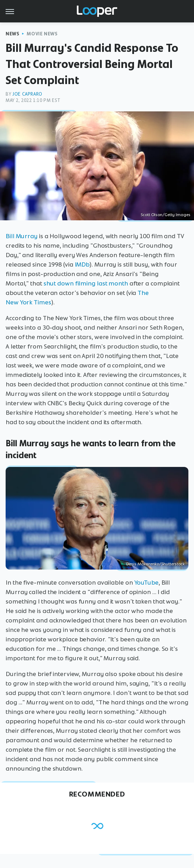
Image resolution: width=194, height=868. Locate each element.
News (12, 34)
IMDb (82, 264)
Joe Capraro (27, 94)
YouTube (146, 583)
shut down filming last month (86, 283)
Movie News (42, 34)
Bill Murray (22, 236)
